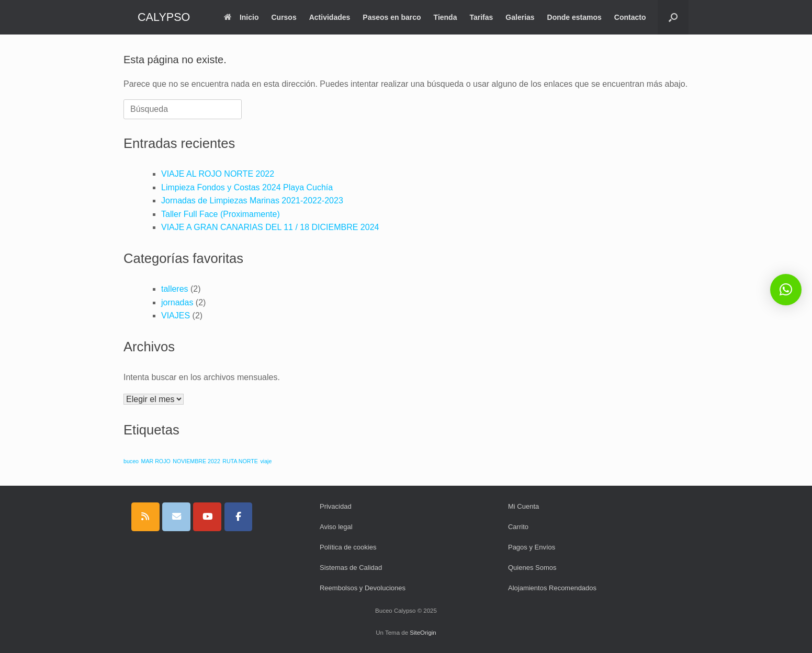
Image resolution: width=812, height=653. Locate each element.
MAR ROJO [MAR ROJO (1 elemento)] (156, 461)
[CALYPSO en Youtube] (207, 517)
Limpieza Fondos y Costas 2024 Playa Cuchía (247, 187)
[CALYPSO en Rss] (145, 517)
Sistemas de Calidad (351, 568)
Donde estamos (574, 17)
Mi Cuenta (523, 506)
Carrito (518, 527)
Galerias (520, 17)
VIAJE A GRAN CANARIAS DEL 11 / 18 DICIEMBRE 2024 (270, 227)
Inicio (241, 17)
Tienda (446, 17)
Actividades (330, 17)
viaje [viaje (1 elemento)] (266, 461)
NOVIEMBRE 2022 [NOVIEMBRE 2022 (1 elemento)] (196, 461)
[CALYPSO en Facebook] (239, 517)
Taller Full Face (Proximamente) (221, 214)
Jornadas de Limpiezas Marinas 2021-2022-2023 (252, 201)
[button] (673, 17)
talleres (175, 289)
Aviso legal (336, 527)
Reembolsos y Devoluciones (363, 588)
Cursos (284, 17)
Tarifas (481, 17)
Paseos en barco (392, 17)
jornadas (177, 302)
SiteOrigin (423, 633)
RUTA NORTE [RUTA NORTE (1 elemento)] (240, 461)
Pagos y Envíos (532, 547)
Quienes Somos (532, 568)
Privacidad (336, 506)
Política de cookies (348, 547)
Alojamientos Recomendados (552, 588)
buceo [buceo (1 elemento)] (131, 461)
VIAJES (176, 316)
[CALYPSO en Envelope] (176, 517)
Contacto (630, 17)
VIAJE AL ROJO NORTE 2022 (218, 174)
